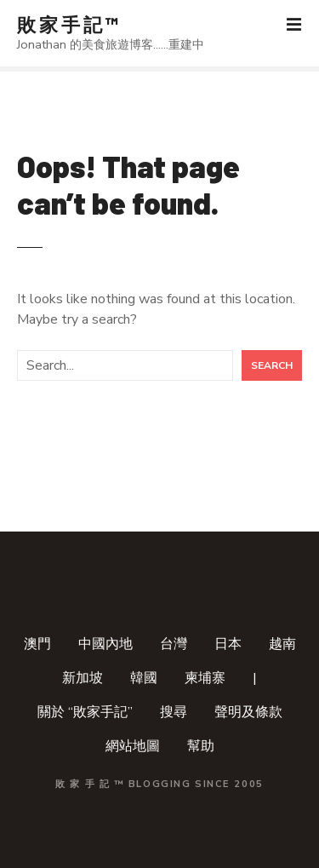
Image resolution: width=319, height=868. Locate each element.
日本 (228, 644)
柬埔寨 (205, 678)
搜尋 (174, 712)
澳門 (37, 644)
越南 (282, 644)
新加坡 (83, 678)
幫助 (201, 746)
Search (272, 365)
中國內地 (105, 644)
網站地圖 (133, 746)
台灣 (174, 644)
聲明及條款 (248, 712)
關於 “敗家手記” (85, 712)
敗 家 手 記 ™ (68, 24)
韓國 (144, 678)
